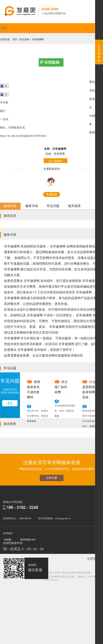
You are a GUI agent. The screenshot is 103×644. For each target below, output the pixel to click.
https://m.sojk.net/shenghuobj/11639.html (23, 136)
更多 (10, 403)
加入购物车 (56, 161)
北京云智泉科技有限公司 (57, 577)
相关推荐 (74, 206)
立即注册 (52, 478)
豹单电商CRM (28, 540)
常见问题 (53, 206)
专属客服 (52, 194)
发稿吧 (8, 540)
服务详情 (32, 206)
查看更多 (32, 421)
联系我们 (9, 563)
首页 (15, 39)
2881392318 (25, 518)
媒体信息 (10, 206)
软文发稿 (25, 39)
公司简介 (94, 559)
